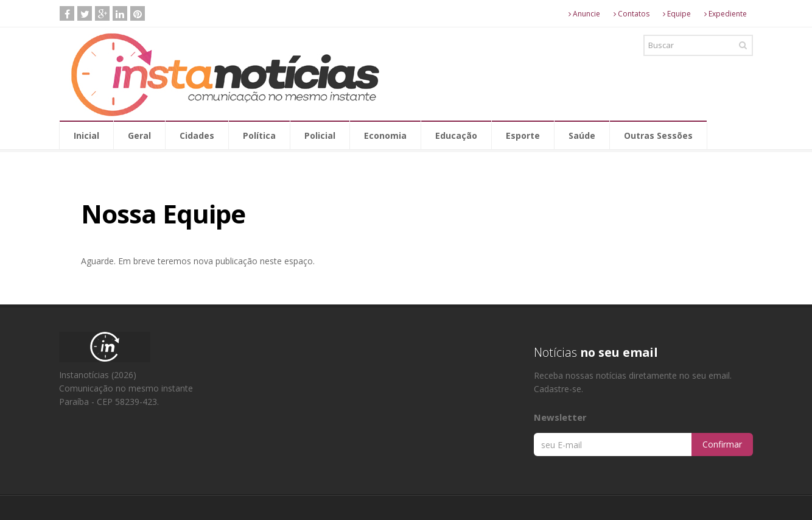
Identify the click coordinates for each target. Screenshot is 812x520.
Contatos (632, 14)
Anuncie (584, 14)
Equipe (677, 14)
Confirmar (722, 444)
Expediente (726, 14)
